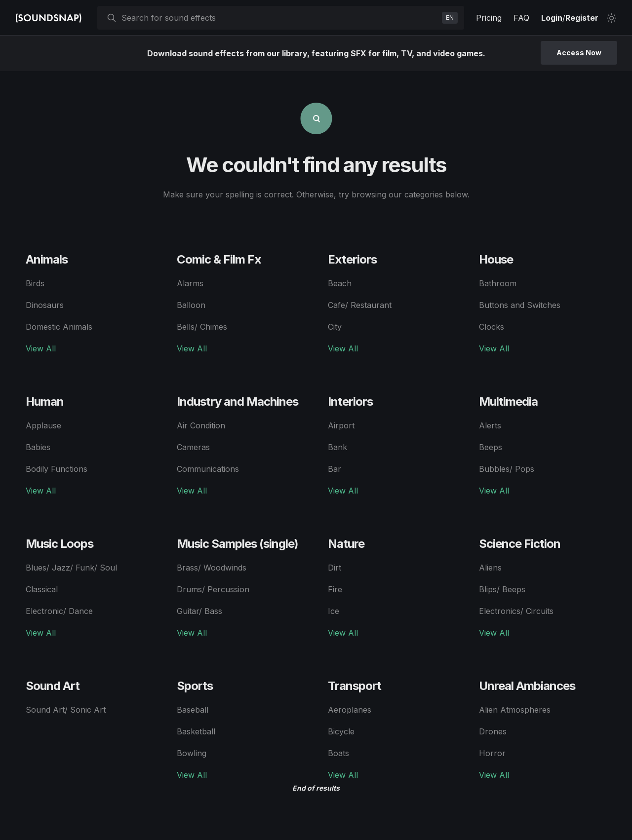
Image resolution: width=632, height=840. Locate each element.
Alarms (190, 283)
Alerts (490, 425)
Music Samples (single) (237, 544)
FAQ (521, 18)
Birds (35, 283)
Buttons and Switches (520, 305)
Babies (38, 447)
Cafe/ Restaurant (360, 305)
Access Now (579, 53)
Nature (346, 544)
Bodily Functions (57, 469)
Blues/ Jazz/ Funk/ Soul (71, 568)
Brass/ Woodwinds (212, 568)
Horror (492, 753)
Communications (208, 469)
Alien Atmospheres (515, 710)
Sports (195, 686)
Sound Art (53, 686)
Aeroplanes (350, 710)
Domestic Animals (59, 327)
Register (582, 18)
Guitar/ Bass (199, 611)
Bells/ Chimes (202, 327)
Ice (334, 611)
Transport (355, 686)
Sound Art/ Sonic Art (66, 710)
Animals (47, 259)
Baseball (193, 710)
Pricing (489, 18)
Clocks (492, 327)
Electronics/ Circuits (516, 611)
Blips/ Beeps (502, 589)
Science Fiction (520, 544)
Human (45, 401)
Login (552, 18)
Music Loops (59, 544)
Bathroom (498, 283)
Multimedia (508, 401)
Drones (493, 731)
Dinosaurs (45, 305)
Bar (335, 469)
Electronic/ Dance (59, 611)
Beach (340, 283)
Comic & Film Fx (219, 259)
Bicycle (341, 731)
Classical (42, 589)
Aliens (490, 568)
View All (41, 348)
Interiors (350, 401)
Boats (338, 753)
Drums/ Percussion (213, 589)
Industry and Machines (237, 401)
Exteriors (352, 259)
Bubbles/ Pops (507, 469)
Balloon (191, 305)
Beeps (491, 447)
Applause (43, 425)
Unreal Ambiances (527, 686)
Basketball (196, 731)
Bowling (192, 753)
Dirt (335, 568)
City (335, 327)
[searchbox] (280, 18)
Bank (337, 447)
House (496, 259)
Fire (335, 589)
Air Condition (201, 425)
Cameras (193, 447)
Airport (341, 425)
